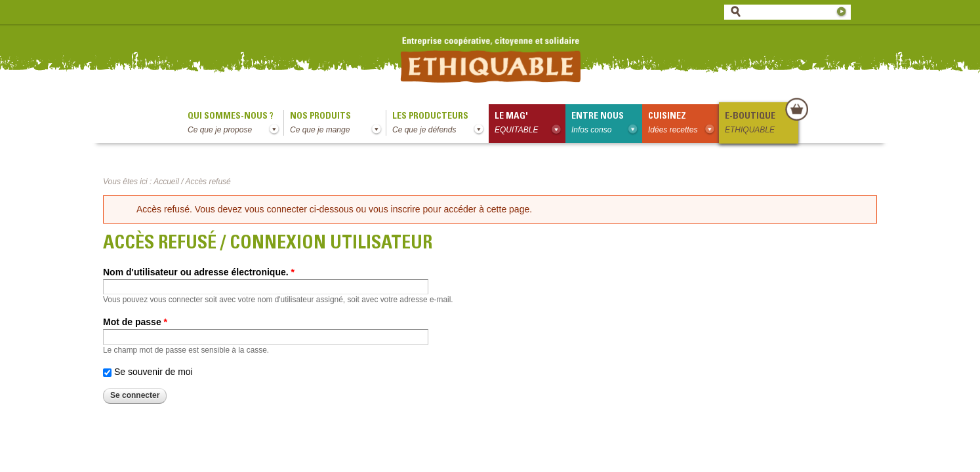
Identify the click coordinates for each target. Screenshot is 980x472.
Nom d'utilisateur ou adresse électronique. (199, 272)
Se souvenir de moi (153, 372)
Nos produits (338, 124)
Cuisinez (684, 124)
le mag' (530, 124)
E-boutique (761, 124)
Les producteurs (440, 124)
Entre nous (607, 124)
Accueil (166, 182)
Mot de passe (135, 322)
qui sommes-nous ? (235, 124)
